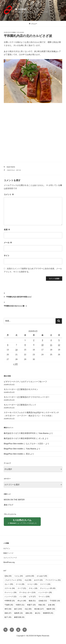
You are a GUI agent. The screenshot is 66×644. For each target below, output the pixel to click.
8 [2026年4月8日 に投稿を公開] (25, 345)
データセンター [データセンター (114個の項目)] (27, 597)
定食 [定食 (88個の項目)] (51, 609)
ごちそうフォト (11, 170)
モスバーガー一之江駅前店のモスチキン (21, 389)
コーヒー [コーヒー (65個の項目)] (32, 589)
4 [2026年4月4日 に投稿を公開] (51, 340)
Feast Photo (11, 167)
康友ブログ (9, 505)
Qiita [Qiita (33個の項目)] (8, 580)
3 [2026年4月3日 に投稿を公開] (42, 340)
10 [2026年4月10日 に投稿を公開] (42, 345)
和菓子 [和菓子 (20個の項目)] (31, 609)
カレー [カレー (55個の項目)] (9, 589)
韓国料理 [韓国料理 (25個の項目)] (48, 617)
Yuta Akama (20, 32)
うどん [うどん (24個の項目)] (19, 580)
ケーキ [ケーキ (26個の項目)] (20, 589)
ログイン (7, 553)
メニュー (33, 24)
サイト (7, 256)
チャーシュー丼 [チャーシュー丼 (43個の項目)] (48, 593)
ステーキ (18, 170)
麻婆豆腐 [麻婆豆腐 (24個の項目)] (19, 622)
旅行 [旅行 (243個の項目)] (18, 613)
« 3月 (15, 364)
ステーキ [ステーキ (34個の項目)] (10, 593)
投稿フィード (8, 557)
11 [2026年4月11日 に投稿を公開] (51, 345)
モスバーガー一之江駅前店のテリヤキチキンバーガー (27, 397)
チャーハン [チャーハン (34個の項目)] (11, 597)
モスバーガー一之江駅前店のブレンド (20, 405)
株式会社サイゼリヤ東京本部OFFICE (20, 433)
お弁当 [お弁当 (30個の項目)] (30, 580)
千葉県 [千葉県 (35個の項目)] (9, 609)
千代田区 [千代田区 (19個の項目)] (55, 605)
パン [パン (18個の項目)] (23, 601)
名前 (7, 230)
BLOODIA (21, 9)
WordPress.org (9, 567)
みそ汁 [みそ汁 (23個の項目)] (38, 584)
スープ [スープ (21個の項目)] (22, 593)
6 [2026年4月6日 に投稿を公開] (8, 345)
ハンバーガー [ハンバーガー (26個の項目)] (45, 597)
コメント (9, 194)
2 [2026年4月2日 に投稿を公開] (34, 340)
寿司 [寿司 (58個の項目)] (8, 613)
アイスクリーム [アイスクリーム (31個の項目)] (53, 584)
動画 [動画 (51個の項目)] (32, 605)
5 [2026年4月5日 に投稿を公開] (59, 340)
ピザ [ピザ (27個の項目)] (32, 601)
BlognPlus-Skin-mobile (13, 444)
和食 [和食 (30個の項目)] (42, 609)
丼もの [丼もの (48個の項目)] (22, 605)
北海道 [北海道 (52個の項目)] (43, 605)
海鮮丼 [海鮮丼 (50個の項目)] (51, 613)
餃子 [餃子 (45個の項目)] (8, 622)
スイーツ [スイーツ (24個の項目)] (45, 589)
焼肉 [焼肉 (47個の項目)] (8, 617)
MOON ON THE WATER (14, 500)
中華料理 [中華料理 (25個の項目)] (10, 605)
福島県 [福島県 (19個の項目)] (18, 617)
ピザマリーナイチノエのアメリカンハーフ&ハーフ (25, 382)
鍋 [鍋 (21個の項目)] (38, 617)
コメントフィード (10, 562)
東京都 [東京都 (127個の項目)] (39, 613)
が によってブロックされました (22, 524)
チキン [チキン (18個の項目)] (33, 593)
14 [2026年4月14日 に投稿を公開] (16, 350)
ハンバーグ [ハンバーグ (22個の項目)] (11, 601)
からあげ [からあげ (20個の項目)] (42, 580)
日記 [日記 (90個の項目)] (28, 613)
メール (8, 243)
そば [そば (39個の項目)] (28, 584)
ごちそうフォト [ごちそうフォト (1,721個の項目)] (13, 584)
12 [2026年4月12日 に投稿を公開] (59, 345)
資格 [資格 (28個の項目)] (29, 617)
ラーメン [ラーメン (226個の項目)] (44, 601)
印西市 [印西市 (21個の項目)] (20, 609)
